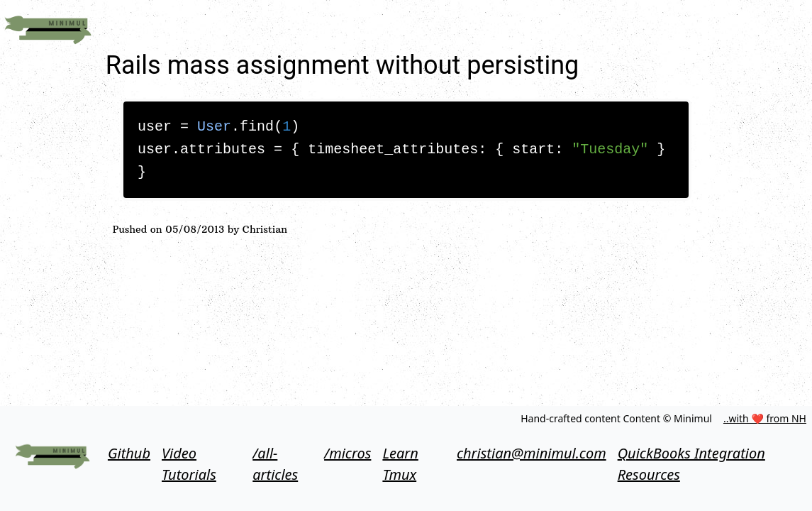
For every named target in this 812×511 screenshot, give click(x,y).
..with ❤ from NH (765, 418)
